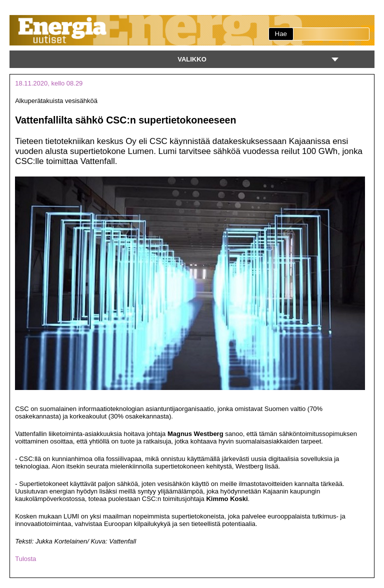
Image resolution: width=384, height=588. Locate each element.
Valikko (192, 59)
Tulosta (25, 559)
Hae (281, 34)
